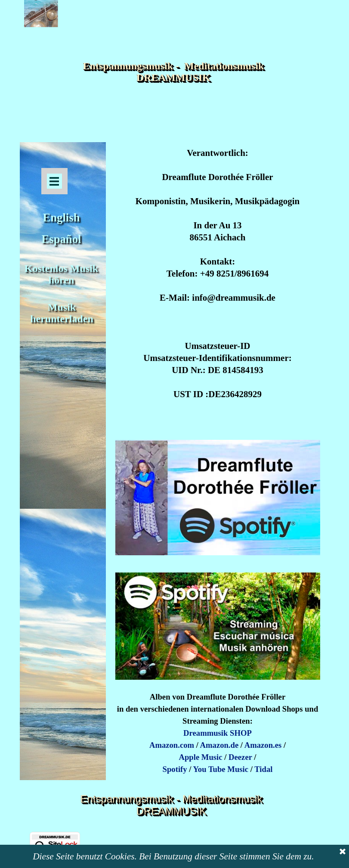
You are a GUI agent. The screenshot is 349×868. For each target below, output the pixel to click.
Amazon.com (172, 745)
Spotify (175, 769)
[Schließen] (343, 856)
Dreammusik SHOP (218, 733)
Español (62, 239)
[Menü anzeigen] (54, 181)
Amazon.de (219, 745)
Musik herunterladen (62, 313)
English (62, 218)
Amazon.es (263, 745)
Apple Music (201, 757)
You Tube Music (221, 769)
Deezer (240, 757)
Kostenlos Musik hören (63, 274)
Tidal (263, 769)
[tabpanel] (218, 288)
